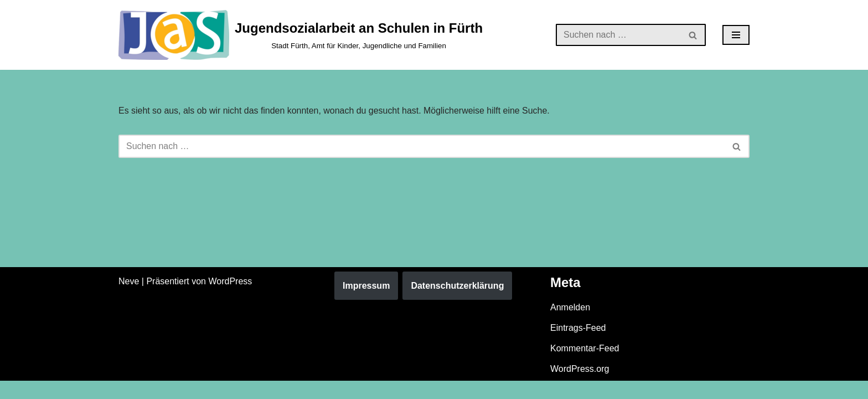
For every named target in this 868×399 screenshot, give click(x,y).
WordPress (230, 299)
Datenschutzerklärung (457, 303)
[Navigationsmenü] (736, 35)
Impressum (366, 303)
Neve (129, 299)
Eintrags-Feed (578, 346)
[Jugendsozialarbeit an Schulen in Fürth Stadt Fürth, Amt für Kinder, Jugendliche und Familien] (301, 35)
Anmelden (570, 325)
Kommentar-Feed (585, 367)
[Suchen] (618, 35)
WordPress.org (580, 387)
